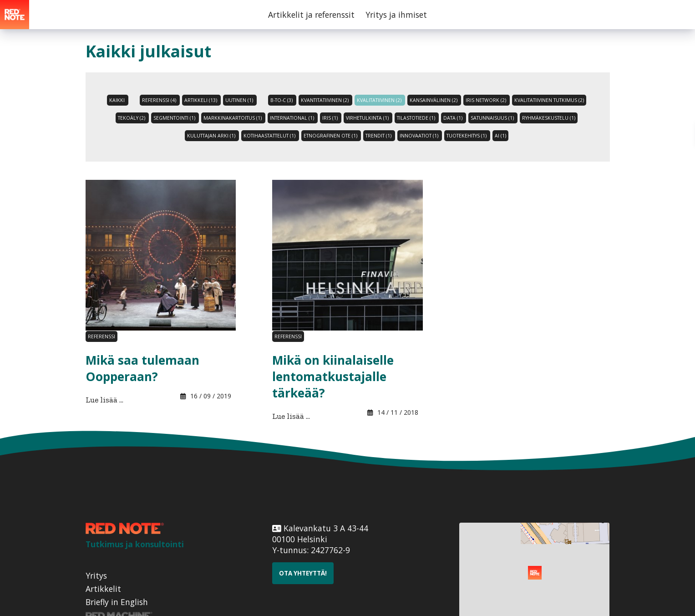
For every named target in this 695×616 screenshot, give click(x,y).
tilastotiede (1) (416, 118)
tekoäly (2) (132, 118)
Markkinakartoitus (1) (233, 118)
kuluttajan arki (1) (211, 136)
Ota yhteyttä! (303, 573)
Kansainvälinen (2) (434, 100)
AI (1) (500, 136)
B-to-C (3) (282, 100)
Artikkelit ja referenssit (311, 15)
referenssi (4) (159, 100)
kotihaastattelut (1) (269, 136)
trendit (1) (378, 136)
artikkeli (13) (201, 100)
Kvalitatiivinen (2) (379, 100)
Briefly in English (117, 602)
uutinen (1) (239, 100)
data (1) (453, 118)
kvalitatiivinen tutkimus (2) (549, 100)
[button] (535, 573)
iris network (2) (486, 100)
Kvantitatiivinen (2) (325, 100)
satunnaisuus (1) (492, 118)
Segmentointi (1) (174, 118)
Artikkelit (103, 589)
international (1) (292, 118)
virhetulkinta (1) (367, 118)
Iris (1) (330, 118)
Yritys (96, 575)
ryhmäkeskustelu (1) (549, 118)
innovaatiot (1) (419, 136)
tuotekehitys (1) (467, 136)
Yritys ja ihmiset (396, 15)
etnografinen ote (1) (330, 136)
